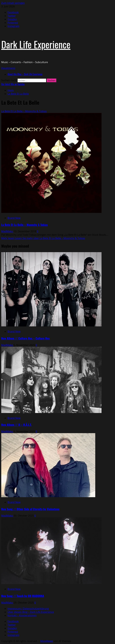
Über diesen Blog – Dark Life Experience (31, 612)
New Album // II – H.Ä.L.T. (17, 425)
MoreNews (47, 641)
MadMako (7, 231)
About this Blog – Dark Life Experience (25, 74)
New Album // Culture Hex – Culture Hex (25, 338)
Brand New (14, 218)
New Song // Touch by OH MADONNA (23, 596)
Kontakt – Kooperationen (22, 615)
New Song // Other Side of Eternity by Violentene (30, 509)
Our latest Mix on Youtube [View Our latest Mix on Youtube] (13, 84)
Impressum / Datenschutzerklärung (28, 609)
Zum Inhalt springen (13, 3)
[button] (8, 68)
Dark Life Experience (36, 44)
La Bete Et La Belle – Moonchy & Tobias (24, 111)
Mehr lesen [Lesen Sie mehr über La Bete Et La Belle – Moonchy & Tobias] (43, 238)
